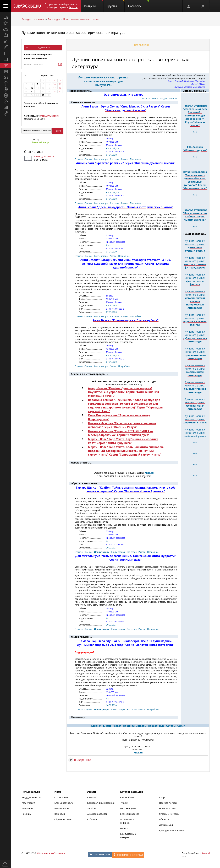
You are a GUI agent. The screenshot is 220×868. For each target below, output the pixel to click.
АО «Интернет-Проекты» (51, 853)
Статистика (33, 152)
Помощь (26, 814)
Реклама (92, 797)
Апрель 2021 (48, 76)
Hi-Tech (124, 828)
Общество (165, 819)
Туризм (124, 803)
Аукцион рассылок (97, 814)
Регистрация (28, 803)
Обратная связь (63, 819)
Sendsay (92, 808)
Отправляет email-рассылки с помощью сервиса (61, 6)
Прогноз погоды (168, 803)
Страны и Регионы (169, 814)
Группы (116, 4)
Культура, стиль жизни (33, 19)
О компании (61, 797)
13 (32, 88)
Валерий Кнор (40, 142)
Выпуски (94, 4)
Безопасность (62, 808)
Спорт (162, 797)
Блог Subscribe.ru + (65, 803)
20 (32, 91)
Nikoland (205, 853)
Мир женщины (128, 808)
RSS (60, 64)
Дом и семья (166, 825)
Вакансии (60, 814)
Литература (54, 19)
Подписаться (43, 47)
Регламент (27, 808)
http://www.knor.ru (49, 116)
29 (43, 95)
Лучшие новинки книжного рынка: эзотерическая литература (73, 33)
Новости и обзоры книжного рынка (81, 19)
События (92, 819)
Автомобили (127, 797)
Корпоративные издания (101, 803)
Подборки (139, 4)
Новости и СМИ (168, 808)
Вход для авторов (31, 797)
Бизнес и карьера (130, 814)
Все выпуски (142, 45)
